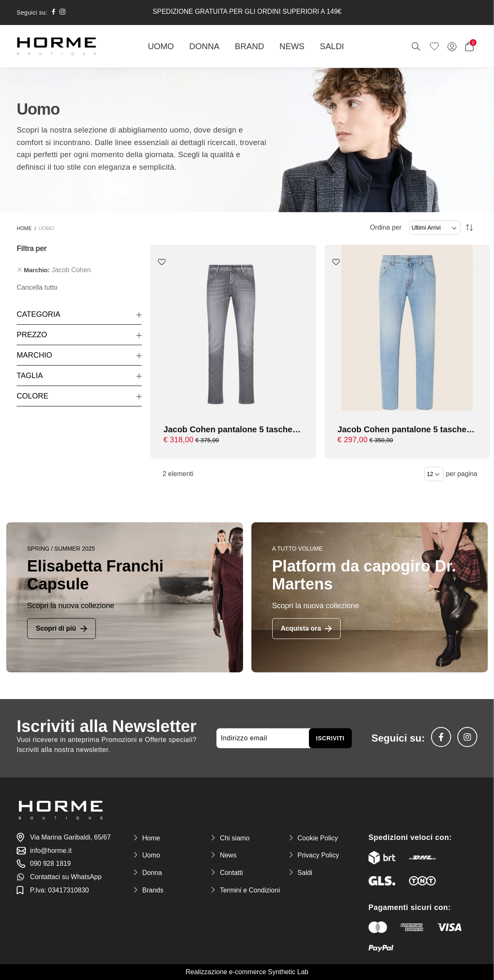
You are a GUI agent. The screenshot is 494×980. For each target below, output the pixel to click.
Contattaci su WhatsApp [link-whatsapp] (66, 877)
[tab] (79, 270)
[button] (162, 262)
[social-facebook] (53, 13)
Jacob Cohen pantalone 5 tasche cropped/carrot (228, 430)
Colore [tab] (33, 396)
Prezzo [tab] (32, 335)
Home (24, 228)
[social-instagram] (62, 13)
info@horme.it (51, 851)
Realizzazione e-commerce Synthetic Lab (247, 972)
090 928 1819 (50, 863)
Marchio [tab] (34, 355)
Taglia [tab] (30, 376)
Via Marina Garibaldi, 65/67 (70, 837)
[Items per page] (434, 474)
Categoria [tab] (39, 314)
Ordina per (386, 227)
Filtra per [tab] (32, 249)
